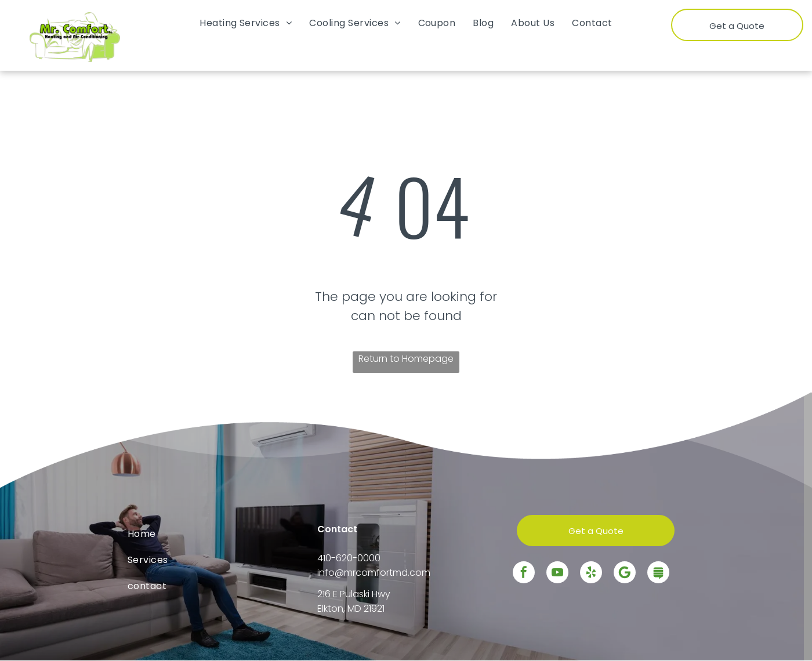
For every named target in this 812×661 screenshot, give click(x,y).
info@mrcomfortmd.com (374, 573)
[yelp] (591, 574)
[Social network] (658, 574)
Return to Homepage (406, 359)
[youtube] (557, 574)
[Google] (625, 574)
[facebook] (524, 574)
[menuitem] (246, 23)
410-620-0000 (349, 558)
